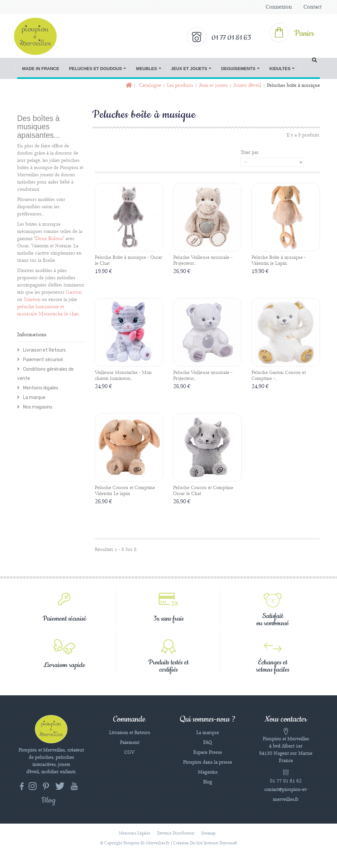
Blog (207, 782)
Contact (312, 7)
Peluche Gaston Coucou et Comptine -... (279, 376)
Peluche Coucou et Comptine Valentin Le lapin (125, 491)
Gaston (74, 292)
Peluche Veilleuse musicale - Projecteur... (203, 260)
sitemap (208, 833)
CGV (129, 753)
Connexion (279, 7)
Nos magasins (37, 407)
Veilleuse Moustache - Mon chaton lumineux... (123, 376)
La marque (34, 397)
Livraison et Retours (44, 350)
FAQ (207, 743)
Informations (32, 335)
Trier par (250, 153)
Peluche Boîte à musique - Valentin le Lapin (279, 260)
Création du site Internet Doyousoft (205, 843)
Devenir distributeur (176, 833)
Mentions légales (40, 388)
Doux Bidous (49, 239)
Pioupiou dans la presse (207, 762)
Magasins (208, 772)
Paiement (130, 743)
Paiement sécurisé (42, 360)
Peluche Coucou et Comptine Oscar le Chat (203, 491)
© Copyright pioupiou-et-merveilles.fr (135, 843)
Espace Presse (207, 753)
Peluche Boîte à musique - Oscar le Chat (129, 260)
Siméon (32, 300)
